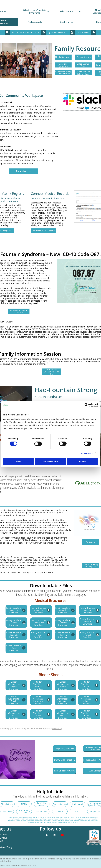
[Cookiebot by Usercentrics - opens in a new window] (86, 405)
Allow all (83, 461)
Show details (87, 453)
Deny (18, 461)
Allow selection (50, 461)
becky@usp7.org (57, 729)
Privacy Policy (32, 865)
